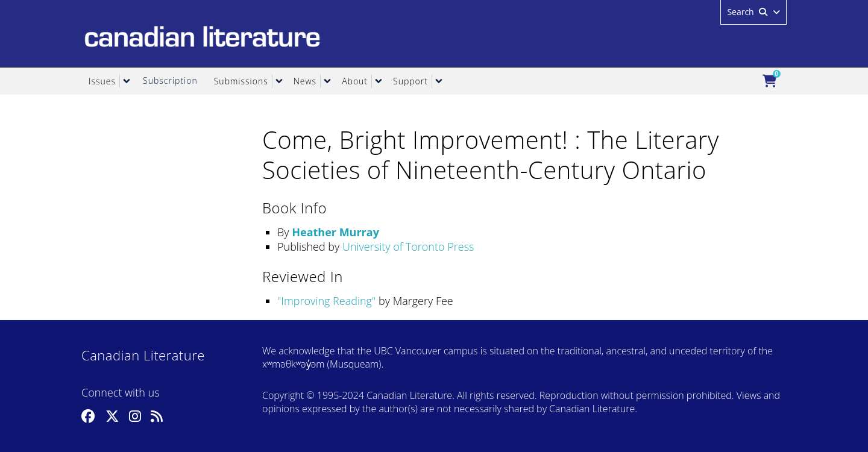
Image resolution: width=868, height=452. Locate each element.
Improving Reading (326, 301)
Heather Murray (335, 232)
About (355, 81)
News (305, 81)
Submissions (241, 81)
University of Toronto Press (408, 246)
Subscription (170, 80)
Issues (102, 81)
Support (410, 81)
